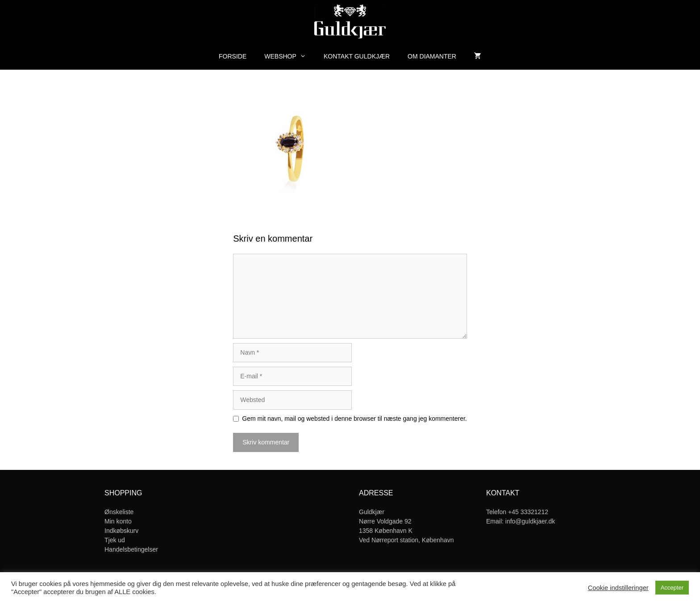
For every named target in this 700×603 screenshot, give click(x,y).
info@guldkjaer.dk (530, 521)
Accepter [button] (672, 588)
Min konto (118, 521)
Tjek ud (115, 540)
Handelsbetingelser (131, 549)
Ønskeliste (119, 512)
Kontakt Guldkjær (357, 56)
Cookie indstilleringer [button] (618, 588)
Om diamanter (432, 56)
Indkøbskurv (121, 531)
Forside (233, 56)
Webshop (290, 56)
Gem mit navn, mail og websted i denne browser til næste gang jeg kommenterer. (354, 419)
